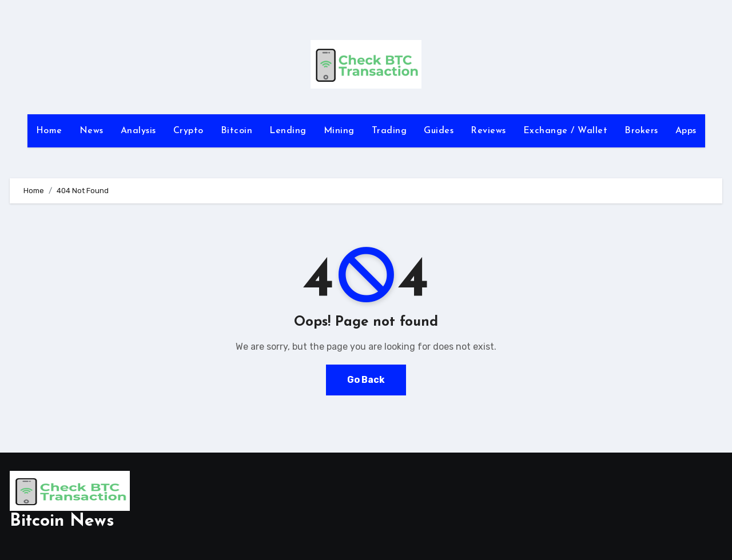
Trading (389, 131)
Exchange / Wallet (566, 131)
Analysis (138, 131)
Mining (339, 131)
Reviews (488, 131)
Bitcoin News (62, 521)
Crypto (188, 131)
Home (49, 131)
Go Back (366, 380)
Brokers (641, 131)
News (91, 131)
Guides (439, 131)
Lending (288, 131)
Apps (686, 131)
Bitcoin (237, 131)
